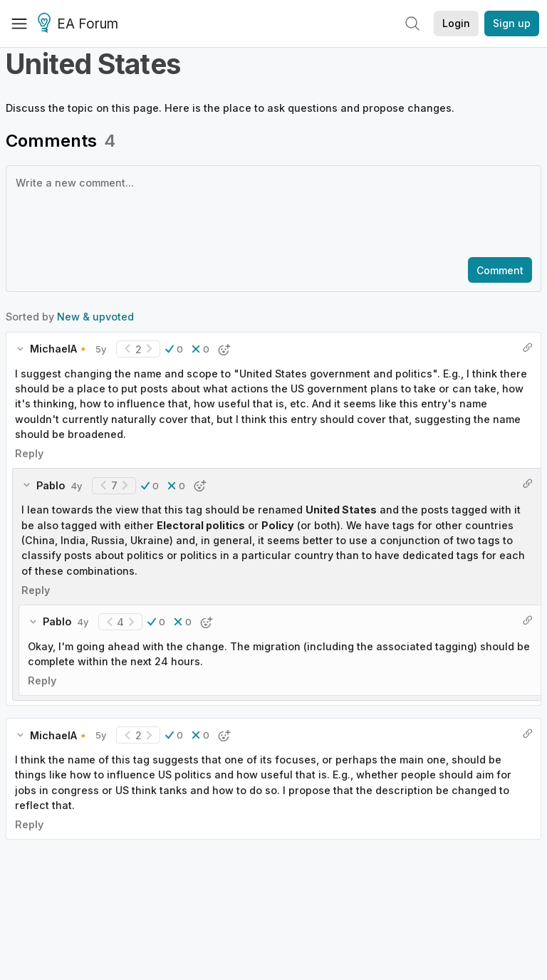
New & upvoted (95, 317)
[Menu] (19, 24)
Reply (29, 453)
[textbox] (271, 210)
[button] (174, 349)
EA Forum (80, 24)
